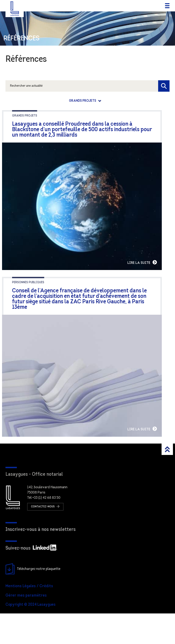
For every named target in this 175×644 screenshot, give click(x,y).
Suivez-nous (31, 579)
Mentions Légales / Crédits (29, 617)
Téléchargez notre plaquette (33, 600)
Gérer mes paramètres (26, 626)
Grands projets (83, 101)
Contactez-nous (45, 537)
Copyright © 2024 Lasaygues (31, 635)
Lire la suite (158, 278)
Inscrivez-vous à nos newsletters (41, 560)
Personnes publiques (28, 298)
